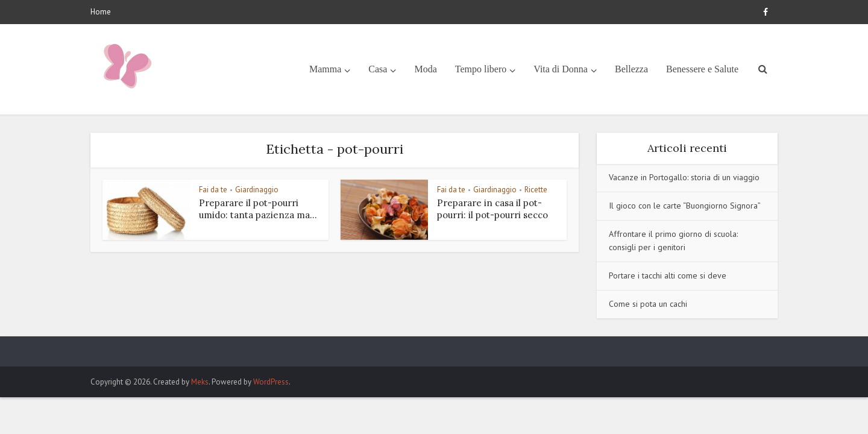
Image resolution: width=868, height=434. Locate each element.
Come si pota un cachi (648, 304)
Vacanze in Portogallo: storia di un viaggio (684, 177)
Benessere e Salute (702, 69)
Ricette (536, 190)
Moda (425, 69)
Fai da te (213, 190)
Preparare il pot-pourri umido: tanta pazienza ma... (258, 209)
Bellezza (631, 69)
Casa (378, 69)
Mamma (325, 69)
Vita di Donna (561, 69)
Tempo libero (481, 69)
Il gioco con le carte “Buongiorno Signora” (685, 206)
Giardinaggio (257, 190)
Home (101, 12)
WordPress (271, 382)
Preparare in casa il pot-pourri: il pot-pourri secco (492, 209)
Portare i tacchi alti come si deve (668, 275)
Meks (200, 382)
